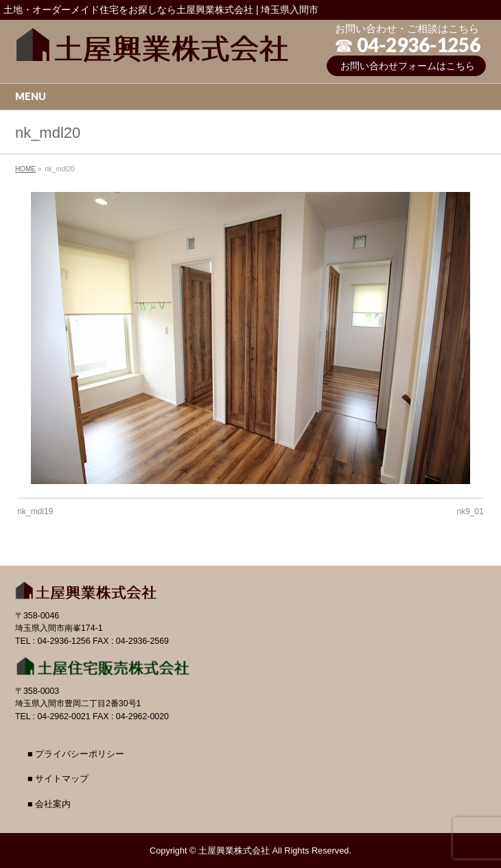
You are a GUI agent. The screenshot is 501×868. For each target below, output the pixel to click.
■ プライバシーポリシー (76, 754)
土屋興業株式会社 (234, 851)
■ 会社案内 (49, 804)
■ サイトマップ (58, 779)
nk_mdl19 (35, 511)
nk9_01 (470, 511)
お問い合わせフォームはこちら (408, 66)
